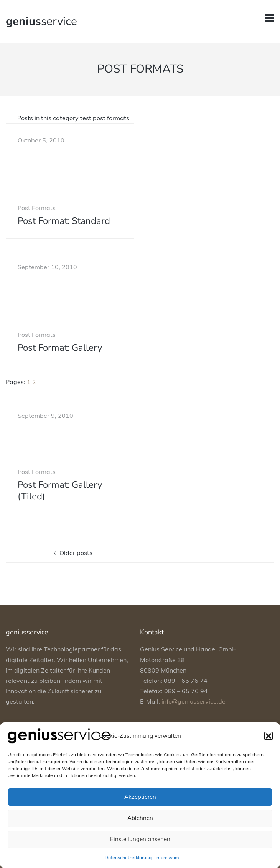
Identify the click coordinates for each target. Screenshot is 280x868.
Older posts (76, 553)
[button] (268, 736)
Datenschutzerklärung (128, 857)
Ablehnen (140, 818)
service (41, 21)
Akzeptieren (140, 797)
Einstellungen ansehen (140, 839)
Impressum (167, 857)
